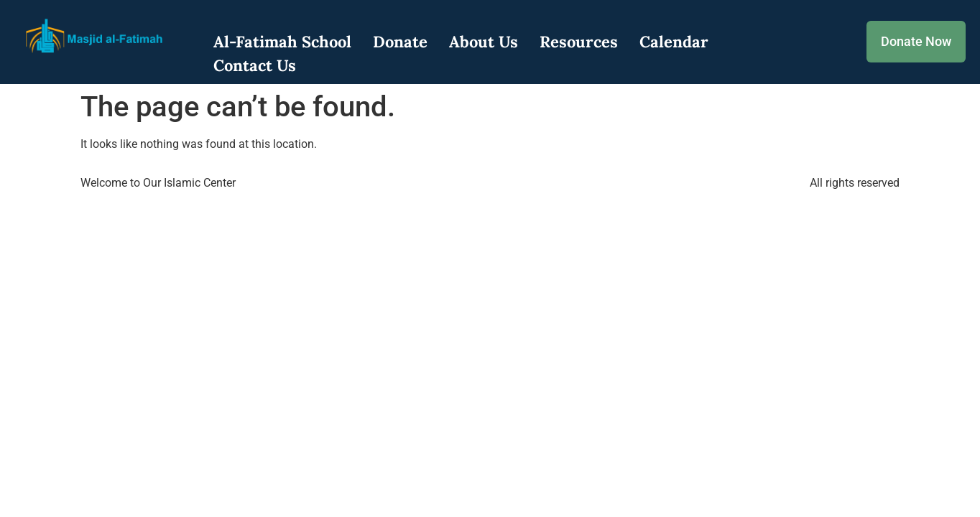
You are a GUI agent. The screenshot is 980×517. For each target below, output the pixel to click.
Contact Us (255, 65)
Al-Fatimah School (282, 42)
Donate (400, 42)
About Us (484, 42)
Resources (579, 42)
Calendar (674, 42)
